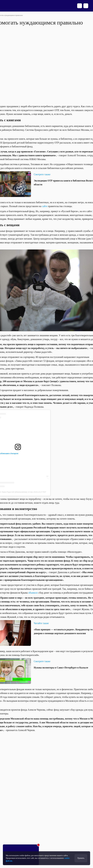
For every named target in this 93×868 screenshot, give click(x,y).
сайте (45, 206)
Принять (81, 858)
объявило (33, 593)
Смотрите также (42, 661)
